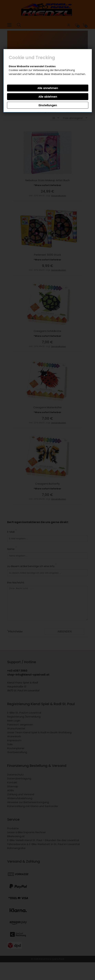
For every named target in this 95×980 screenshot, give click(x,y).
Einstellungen (48, 105)
